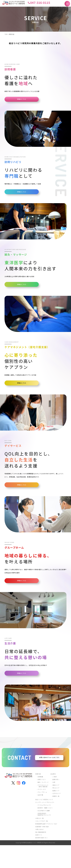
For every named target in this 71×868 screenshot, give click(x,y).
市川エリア (56, 811)
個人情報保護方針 (41, 855)
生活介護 (40, 818)
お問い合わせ (39, 852)
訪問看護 (40, 800)
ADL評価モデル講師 (44, 833)
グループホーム (42, 815)
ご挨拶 (55, 800)
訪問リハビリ (42, 802)
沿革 (54, 805)
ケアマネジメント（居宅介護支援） (43, 809)
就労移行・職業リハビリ (45, 831)
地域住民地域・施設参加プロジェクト (44, 837)
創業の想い (56, 802)
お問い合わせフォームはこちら (49, 780)
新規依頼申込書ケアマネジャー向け (46, 847)
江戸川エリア (57, 816)
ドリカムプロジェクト (44, 828)
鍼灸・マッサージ (43, 805)
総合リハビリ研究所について (44, 822)
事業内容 (38, 797)
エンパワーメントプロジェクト (45, 825)
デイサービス (42, 812)
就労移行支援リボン (42, 861)
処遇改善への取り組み (42, 849)
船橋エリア (56, 813)
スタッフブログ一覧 (42, 844)
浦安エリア (56, 808)
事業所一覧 (56, 819)
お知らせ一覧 (39, 841)
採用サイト (39, 858)
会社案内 (53, 797)
